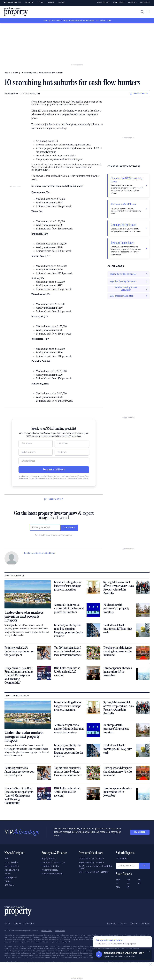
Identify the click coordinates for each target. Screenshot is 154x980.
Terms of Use (60, 931)
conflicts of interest (40, 942)
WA (128, 880)
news (16, 73)
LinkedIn (50, 3)
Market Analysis (12, 870)
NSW (118, 880)
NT (128, 887)
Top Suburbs (122, 859)
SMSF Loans (106, 21)
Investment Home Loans (83, 21)
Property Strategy (50, 870)
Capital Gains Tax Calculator (91, 859)
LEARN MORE (140, 832)
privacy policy (66, 535)
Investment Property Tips (53, 862)
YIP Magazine (119, 3)
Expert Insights (11, 862)
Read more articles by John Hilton (39, 553)
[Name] (36, 444)
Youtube (61, 3)
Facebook (29, 3)
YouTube (146, 924)
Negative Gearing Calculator (91, 862)
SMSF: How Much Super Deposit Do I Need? (95, 867)
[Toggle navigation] (148, 12)
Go (144, 866)
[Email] (54, 461)
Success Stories (12, 866)
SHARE (139, 94)
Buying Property (49, 859)
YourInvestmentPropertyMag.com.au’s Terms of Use (71, 476)
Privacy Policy (47, 931)
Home (7, 73)
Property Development (52, 874)
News (7, 859)
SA (128, 884)
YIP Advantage (103, 3)
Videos (8, 874)
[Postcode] (72, 452)
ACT (140, 880)
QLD (118, 887)
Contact (18, 924)
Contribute (145, 3)
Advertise (132, 3)
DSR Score (9, 885)
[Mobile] (36, 452)
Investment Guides (50, 866)
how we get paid (63, 942)
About (7, 924)
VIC (117, 884)
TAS (140, 884)
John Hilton (13, 94)
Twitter (40, 3)
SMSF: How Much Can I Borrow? (94, 872)
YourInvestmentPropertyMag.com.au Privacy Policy (36, 479)
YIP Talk (8, 881)
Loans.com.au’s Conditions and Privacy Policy (73, 479)
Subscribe (69, 528)
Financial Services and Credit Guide (65, 955)
